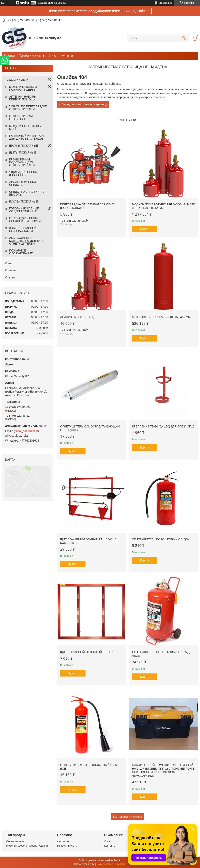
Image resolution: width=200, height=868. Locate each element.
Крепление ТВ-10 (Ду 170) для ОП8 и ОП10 (163, 426)
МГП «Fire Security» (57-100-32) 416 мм (161, 317)
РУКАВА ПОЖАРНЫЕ (24, 201)
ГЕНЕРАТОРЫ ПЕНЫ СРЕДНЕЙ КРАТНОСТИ (25, 220)
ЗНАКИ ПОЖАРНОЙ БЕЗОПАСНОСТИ (23, 229)
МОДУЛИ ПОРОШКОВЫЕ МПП (26, 127)
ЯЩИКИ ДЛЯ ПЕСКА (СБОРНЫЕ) (23, 174)
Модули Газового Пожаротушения (27, 846)
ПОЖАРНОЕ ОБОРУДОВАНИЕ (21, 252)
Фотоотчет (63, 841)
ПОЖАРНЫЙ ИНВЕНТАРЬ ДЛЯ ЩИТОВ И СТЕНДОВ (27, 137)
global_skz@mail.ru (26, 431)
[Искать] (184, 38)
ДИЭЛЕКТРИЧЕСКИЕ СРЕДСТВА (23, 183)
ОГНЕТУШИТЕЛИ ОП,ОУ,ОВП (21, 118)
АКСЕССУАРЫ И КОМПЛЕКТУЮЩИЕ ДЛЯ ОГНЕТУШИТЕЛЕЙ (26, 241)
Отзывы (11, 270)
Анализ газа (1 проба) (77, 317)
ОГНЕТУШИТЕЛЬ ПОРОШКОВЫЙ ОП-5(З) (160, 539)
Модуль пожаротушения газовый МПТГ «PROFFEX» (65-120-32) (163, 206)
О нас (53, 56)
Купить (145, 229)
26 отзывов (166, 3)
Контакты (67, 56)
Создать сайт (46, 3)
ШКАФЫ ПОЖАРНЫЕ (24, 146)
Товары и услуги (30, 56)
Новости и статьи (68, 846)
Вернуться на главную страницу (84, 104)
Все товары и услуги (126, 817)
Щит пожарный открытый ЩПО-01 (87, 652)
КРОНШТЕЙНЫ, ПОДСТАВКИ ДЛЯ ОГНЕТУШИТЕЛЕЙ (22, 162)
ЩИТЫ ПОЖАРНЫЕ (23, 152)
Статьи (10, 277)
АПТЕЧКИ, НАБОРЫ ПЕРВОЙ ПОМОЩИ (23, 98)
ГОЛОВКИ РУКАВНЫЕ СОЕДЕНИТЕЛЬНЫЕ (24, 210)
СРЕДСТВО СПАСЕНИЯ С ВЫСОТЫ (27, 193)
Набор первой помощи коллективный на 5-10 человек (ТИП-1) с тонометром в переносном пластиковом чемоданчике (163, 770)
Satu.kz (117, 860)
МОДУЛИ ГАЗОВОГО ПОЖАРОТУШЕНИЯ (23, 88)
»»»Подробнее (137, 11)
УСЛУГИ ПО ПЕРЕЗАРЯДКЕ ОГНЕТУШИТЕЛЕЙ (28, 108)
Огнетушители (15, 841)
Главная (9, 56)
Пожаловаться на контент (111, 864)
